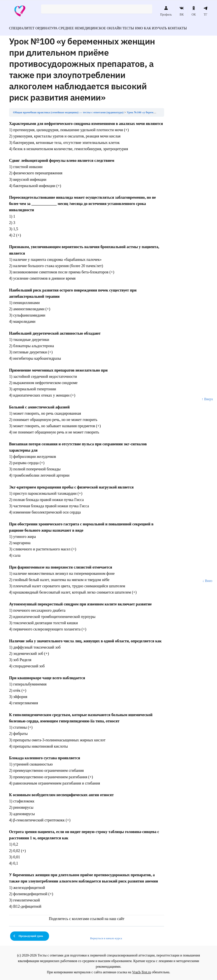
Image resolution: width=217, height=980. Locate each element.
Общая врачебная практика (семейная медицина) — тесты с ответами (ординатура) (68, 110)
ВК (182, 11)
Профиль (166, 11)
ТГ (205, 11)
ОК (194, 11)
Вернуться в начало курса (106, 936)
